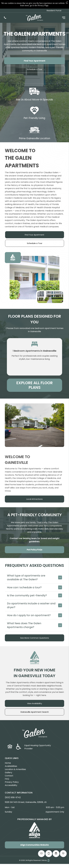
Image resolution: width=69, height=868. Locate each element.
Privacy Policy (12, 782)
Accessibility (11, 785)
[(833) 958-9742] (5, 10)
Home (8, 763)
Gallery (8, 772)
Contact (9, 776)
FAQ (7, 779)
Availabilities (11, 766)
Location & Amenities (15, 769)
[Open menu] (64, 9)
